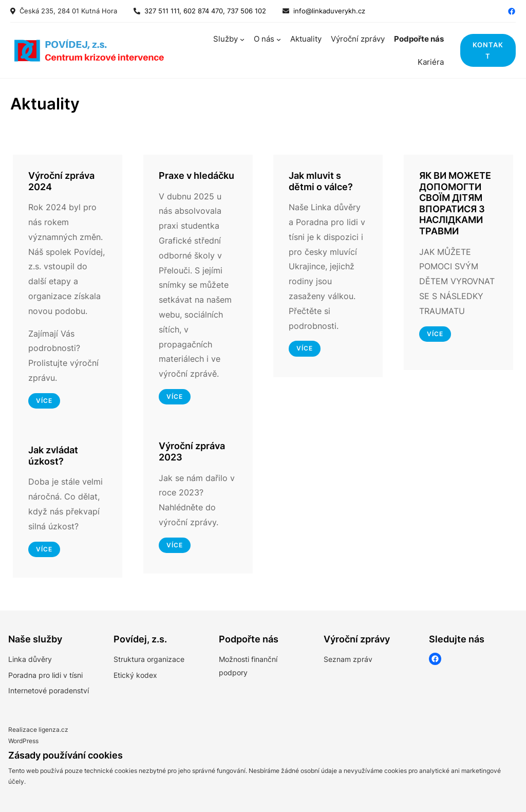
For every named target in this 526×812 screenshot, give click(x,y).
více (44, 401)
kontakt (488, 50)
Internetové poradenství (49, 690)
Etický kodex (135, 675)
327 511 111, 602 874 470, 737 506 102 (203, 11)
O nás (264, 39)
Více (305, 348)
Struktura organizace (149, 659)
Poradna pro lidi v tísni (45, 675)
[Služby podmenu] (242, 39)
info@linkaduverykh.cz (329, 11)
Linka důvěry (30, 659)
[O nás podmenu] (279, 39)
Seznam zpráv (348, 659)
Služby (226, 39)
